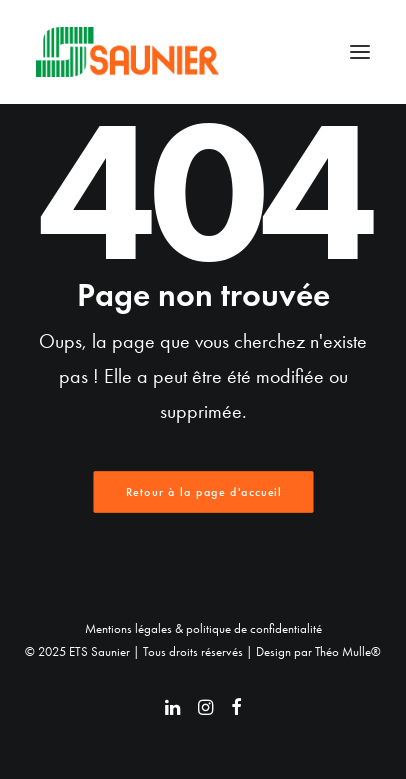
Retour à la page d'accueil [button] (203, 492)
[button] (360, 52)
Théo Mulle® (348, 651)
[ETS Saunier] (127, 52)
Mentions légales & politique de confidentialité (203, 628)
